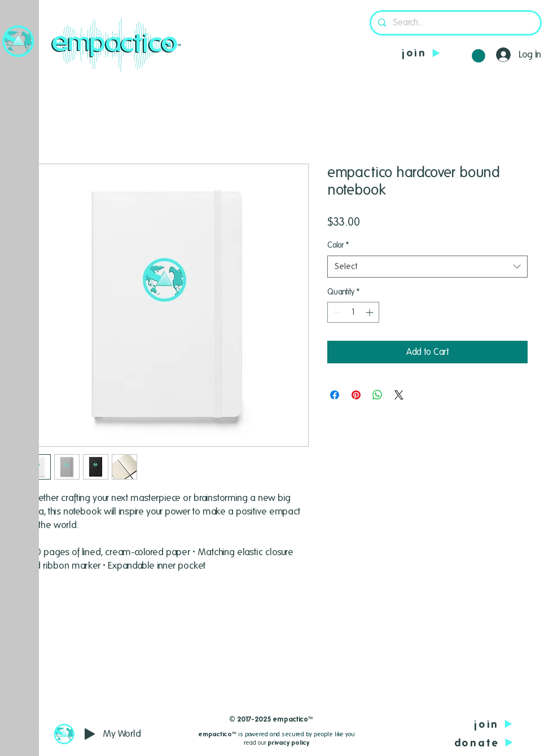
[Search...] (455, 23)
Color (338, 245)
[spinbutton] (353, 312)
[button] (18, 41)
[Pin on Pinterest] (356, 395)
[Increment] (370, 312)
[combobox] (427, 267)
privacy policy (288, 742)
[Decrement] (336, 312)
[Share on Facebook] (335, 395)
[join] (424, 53)
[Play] (90, 734)
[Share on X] (399, 395)
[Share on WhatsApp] (378, 395)
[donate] (454, 743)
